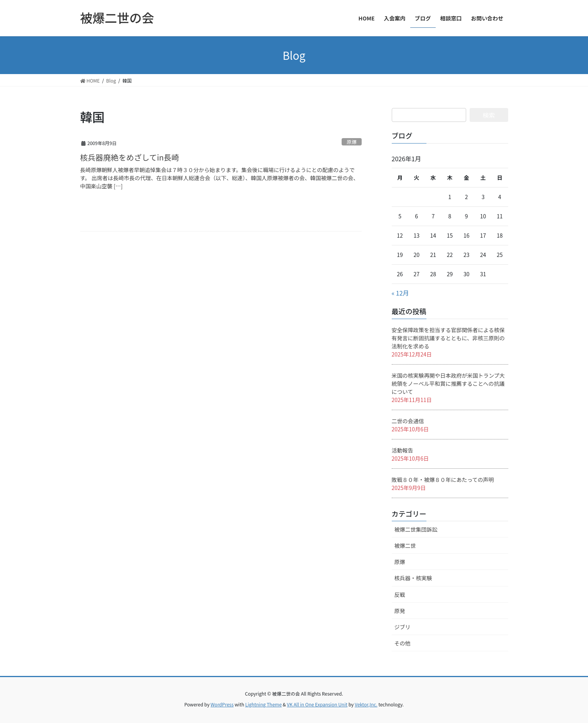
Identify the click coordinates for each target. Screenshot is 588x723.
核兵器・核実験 (413, 578)
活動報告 (403, 450)
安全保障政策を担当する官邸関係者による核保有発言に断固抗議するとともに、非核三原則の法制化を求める (448, 338)
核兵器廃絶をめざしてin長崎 (130, 157)
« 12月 (400, 293)
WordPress (222, 704)
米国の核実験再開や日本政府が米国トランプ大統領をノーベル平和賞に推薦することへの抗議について (448, 383)
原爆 (352, 142)
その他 (403, 643)
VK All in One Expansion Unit (317, 704)
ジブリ (403, 627)
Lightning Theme (264, 704)
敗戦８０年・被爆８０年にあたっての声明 (443, 480)
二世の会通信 (408, 421)
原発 (400, 611)
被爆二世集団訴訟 (416, 529)
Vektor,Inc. (366, 704)
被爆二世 (405, 546)
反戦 (400, 595)
